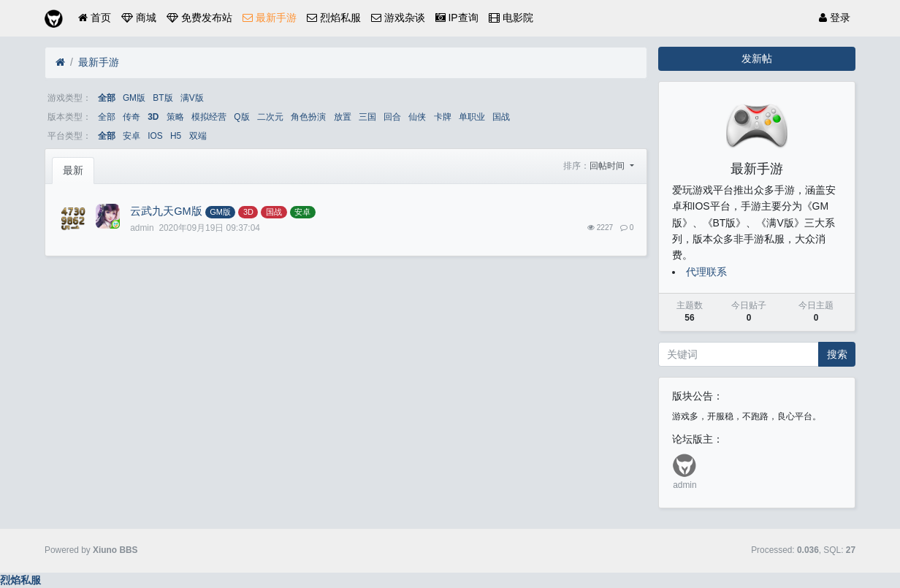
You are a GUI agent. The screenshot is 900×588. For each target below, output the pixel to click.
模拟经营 (209, 117)
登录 (835, 18)
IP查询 (457, 18)
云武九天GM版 (166, 211)
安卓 (131, 136)
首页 (95, 18)
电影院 (511, 18)
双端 (198, 136)
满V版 (192, 98)
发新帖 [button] (757, 58)
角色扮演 (308, 117)
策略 (175, 117)
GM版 (134, 98)
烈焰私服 (334, 18)
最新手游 (270, 18)
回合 (392, 117)
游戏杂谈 (398, 18)
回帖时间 (608, 166)
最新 (73, 170)
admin (684, 485)
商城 (139, 18)
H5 (176, 136)
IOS (155, 136)
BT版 (163, 98)
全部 (107, 98)
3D (153, 117)
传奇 (131, 117)
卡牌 (443, 117)
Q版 (241, 117)
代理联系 (706, 272)
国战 (501, 117)
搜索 (837, 354)
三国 (367, 117)
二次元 (270, 117)
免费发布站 (199, 18)
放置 (343, 117)
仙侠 (417, 117)
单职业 (472, 117)
